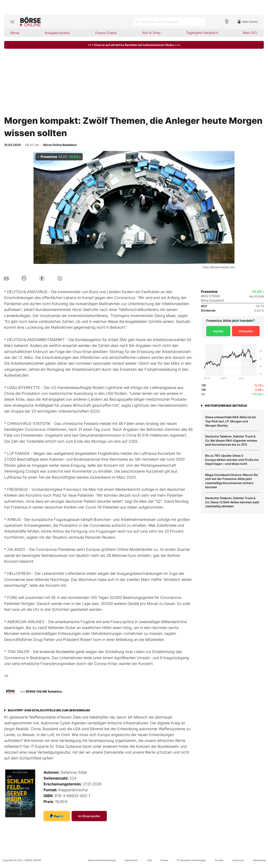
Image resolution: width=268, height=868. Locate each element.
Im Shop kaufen (89, 816)
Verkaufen (246, 331)
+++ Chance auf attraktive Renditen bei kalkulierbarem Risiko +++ (134, 45)
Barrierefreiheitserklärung (102, 860)
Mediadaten (260, 860)
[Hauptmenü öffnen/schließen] (12, 22)
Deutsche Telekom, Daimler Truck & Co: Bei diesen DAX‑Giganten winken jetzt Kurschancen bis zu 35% (231, 440)
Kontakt (219, 860)
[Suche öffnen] (170, 22)
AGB (149, 860)
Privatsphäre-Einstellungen (191, 860)
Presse (164, 860)
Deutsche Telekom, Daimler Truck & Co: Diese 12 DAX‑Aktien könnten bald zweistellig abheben (232, 502)
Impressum (238, 860)
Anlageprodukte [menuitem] (57, 33)
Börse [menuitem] (15, 33)
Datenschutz (131, 860)
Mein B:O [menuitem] (250, 33)
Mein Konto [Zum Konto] (247, 22)
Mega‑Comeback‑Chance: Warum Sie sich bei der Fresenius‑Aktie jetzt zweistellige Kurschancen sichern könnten (232, 481)
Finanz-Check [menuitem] (106, 33)
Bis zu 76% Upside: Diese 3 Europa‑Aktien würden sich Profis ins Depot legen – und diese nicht (232, 460)
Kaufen (218, 331)
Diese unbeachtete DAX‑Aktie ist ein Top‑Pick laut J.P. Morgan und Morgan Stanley (231, 421)
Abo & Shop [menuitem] (151, 33)
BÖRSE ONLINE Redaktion (44, 691)
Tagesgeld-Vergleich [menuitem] (202, 33)
